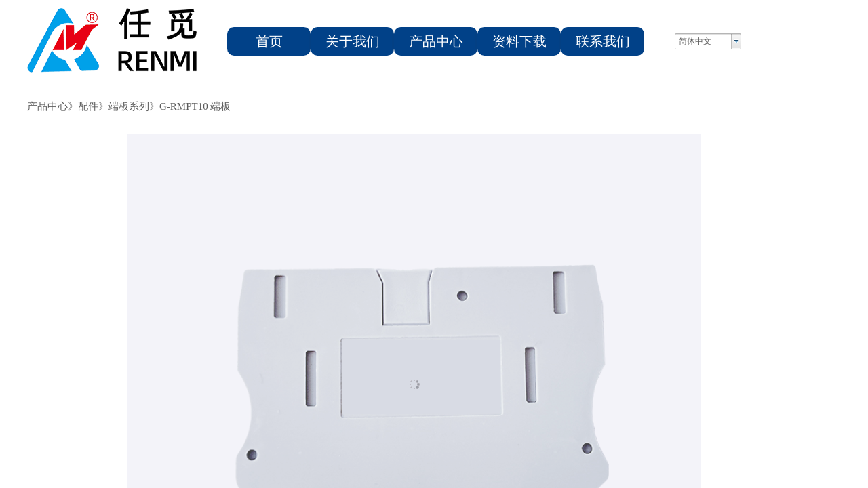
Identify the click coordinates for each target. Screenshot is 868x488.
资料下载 (519, 41)
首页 (269, 41)
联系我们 (603, 41)
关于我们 (353, 41)
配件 (88, 106)
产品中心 (436, 41)
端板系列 (129, 106)
